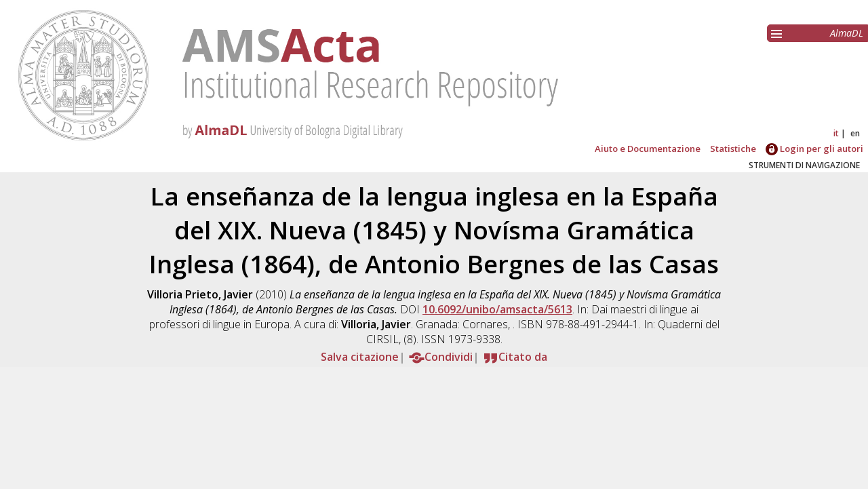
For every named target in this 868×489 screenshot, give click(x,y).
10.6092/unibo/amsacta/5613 (497, 309)
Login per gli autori (814, 149)
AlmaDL (847, 33)
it (836, 133)
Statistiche (733, 149)
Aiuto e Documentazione (648, 149)
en (855, 133)
